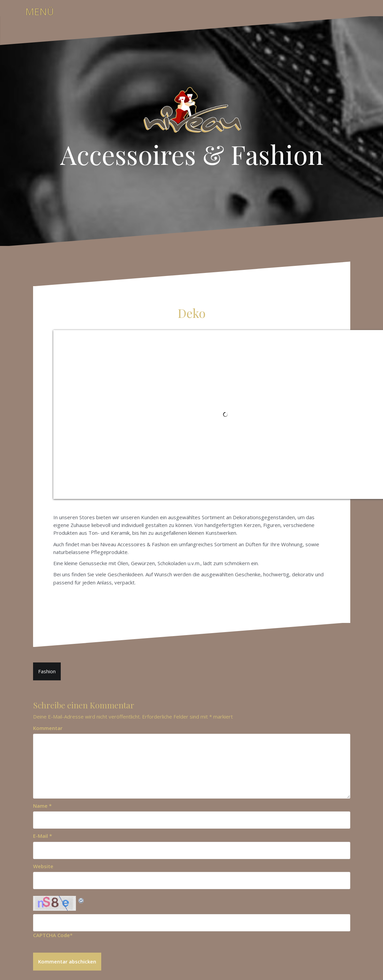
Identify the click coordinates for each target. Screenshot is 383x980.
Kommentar (48, 728)
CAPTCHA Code (51, 935)
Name (42, 806)
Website (43, 866)
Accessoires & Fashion (192, 154)
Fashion (47, 671)
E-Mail (43, 836)
